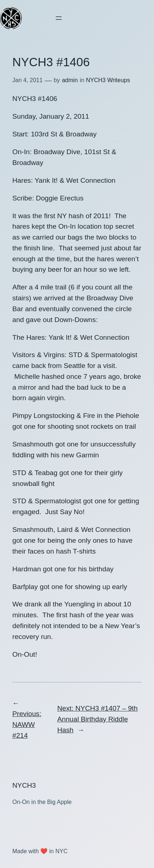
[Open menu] (59, 18)
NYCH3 (24, 785)
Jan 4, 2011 (28, 80)
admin (70, 80)
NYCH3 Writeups (108, 80)
